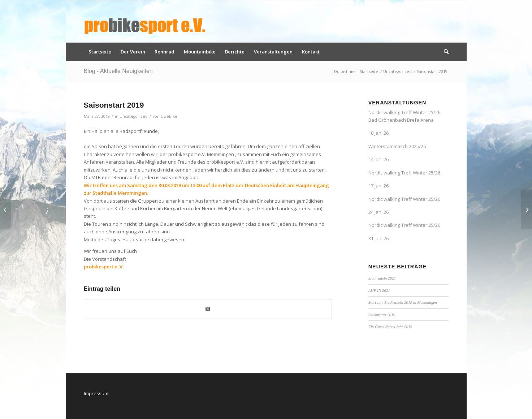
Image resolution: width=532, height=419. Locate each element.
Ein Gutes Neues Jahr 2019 (390, 327)
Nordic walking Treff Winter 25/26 (404, 173)
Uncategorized (134, 116)
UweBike (169, 116)
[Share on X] (208, 309)
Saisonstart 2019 (382, 315)
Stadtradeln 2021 (382, 278)
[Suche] (444, 52)
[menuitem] (100, 52)
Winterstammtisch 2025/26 (397, 146)
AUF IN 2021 (379, 290)
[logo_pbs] (145, 21)
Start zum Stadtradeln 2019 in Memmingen (403, 302)
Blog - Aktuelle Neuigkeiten (118, 71)
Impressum (96, 393)
